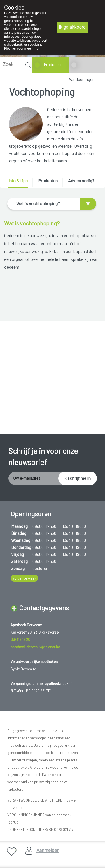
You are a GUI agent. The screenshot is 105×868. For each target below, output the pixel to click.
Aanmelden (48, 850)
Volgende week (24, 578)
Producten (53, 64)
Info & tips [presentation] (18, 180)
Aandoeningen (82, 79)
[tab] (20, 183)
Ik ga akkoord (73, 27)
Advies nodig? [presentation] (81, 180)
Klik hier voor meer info (21, 48)
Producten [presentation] (48, 180)
